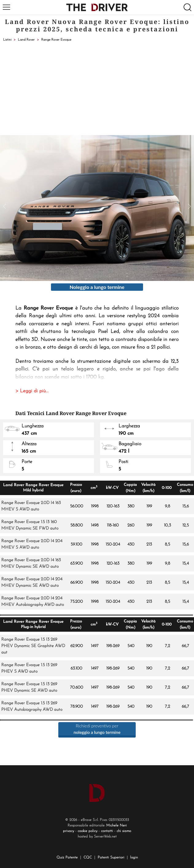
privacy (68, 831)
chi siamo (124, 831)
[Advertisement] (97, 89)
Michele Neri (116, 826)
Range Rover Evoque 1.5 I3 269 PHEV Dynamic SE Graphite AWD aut (33, 646)
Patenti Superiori (111, 858)
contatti (107, 831)
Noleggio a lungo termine (97, 287)
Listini (7, 40)
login (134, 858)
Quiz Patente (67, 858)
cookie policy (87, 831)
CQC (88, 858)
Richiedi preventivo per (97, 729)
